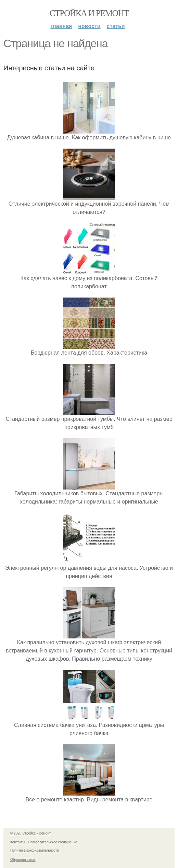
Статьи (116, 26)
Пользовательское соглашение (53, 842)
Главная (61, 26)
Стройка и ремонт (89, 13)
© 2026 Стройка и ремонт (31, 833)
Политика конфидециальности (35, 850)
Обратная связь (23, 860)
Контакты (18, 842)
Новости (89, 26)
